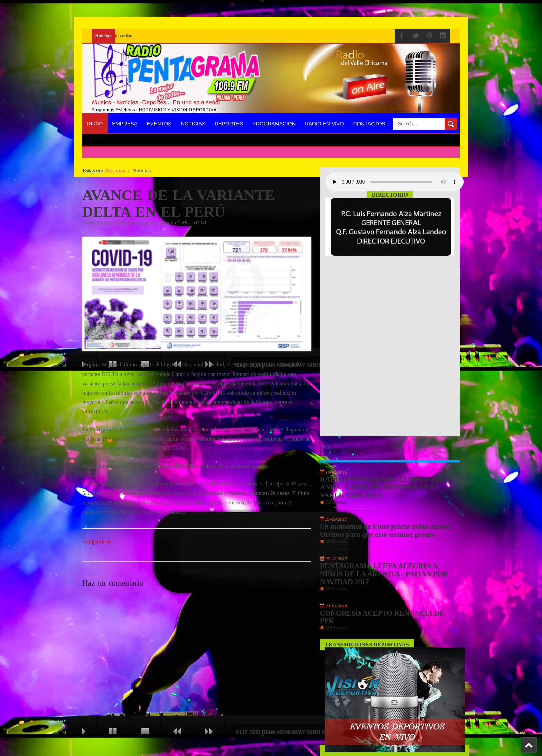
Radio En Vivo (324, 124)
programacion (274, 124)
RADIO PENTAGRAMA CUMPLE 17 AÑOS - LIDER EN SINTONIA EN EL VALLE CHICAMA (380, 487)
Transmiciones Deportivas (367, 645)
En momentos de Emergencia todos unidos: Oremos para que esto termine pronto (386, 530)
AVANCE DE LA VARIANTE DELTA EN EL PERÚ (179, 203)
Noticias (193, 124)
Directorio (390, 195)
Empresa (125, 124)
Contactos (369, 124)
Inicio (95, 124)
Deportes (229, 124)
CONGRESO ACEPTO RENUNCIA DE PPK (382, 617)
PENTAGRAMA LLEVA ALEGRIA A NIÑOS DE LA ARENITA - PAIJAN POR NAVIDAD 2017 (384, 574)
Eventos (159, 124)
